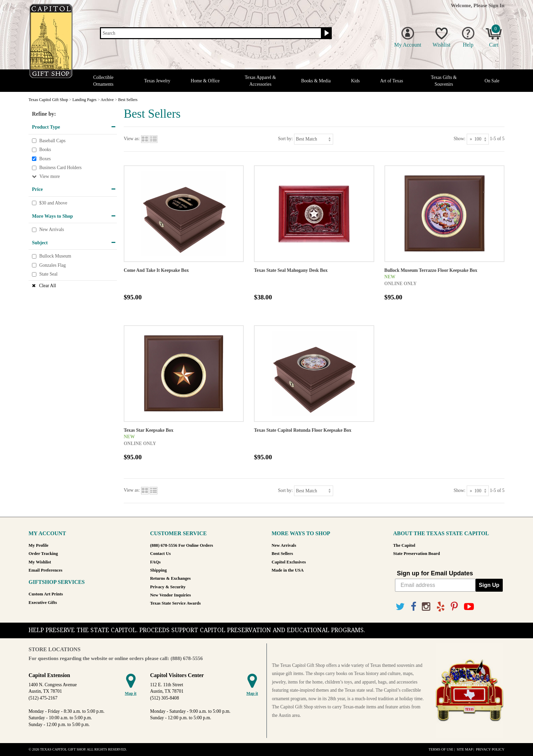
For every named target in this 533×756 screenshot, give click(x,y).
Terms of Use (441, 749)
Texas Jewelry (157, 81)
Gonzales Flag (52, 265)
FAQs (156, 562)
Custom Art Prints (46, 594)
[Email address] (435, 585)
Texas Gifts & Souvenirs (444, 81)
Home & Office (205, 81)
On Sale (492, 81)
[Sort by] (314, 139)
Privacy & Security (168, 587)
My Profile (38, 545)
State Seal (48, 274)
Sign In (496, 5)
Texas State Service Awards (176, 603)
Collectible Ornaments (103, 81)
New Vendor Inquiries (171, 595)
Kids (356, 81)
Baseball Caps (52, 141)
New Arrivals (51, 229)
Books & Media (316, 81)
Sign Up (489, 585)
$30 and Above (53, 203)
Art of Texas (392, 81)
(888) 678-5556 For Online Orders (182, 545)
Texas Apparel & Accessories (260, 81)
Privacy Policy (490, 749)
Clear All (47, 286)
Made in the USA (288, 570)
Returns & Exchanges (170, 578)
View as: (132, 139)
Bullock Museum (55, 256)
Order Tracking (43, 554)
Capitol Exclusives (289, 562)
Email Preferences (45, 570)
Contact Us (161, 554)
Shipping (159, 570)
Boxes (45, 159)
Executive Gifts (43, 603)
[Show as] (478, 139)
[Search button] (326, 33)
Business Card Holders (60, 168)
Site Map (465, 749)
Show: (459, 139)
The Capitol (404, 545)
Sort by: (285, 139)
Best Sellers (282, 554)
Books (45, 150)
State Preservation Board (417, 554)
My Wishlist (40, 562)
